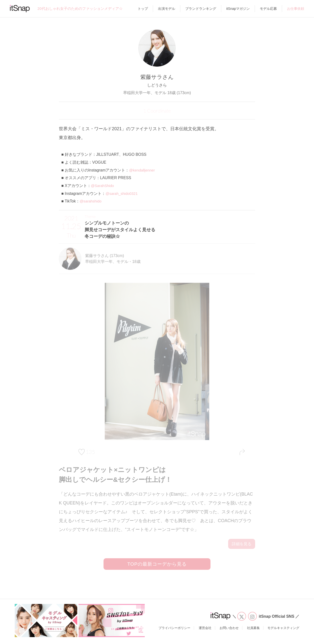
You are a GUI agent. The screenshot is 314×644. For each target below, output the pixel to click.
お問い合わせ (229, 630)
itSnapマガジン (238, 9)
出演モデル (167, 9)
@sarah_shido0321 (122, 193)
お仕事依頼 (296, 9)
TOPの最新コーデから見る (157, 565)
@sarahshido (91, 201)
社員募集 (253, 630)
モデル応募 (268, 9)
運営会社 (205, 630)
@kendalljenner (143, 170)
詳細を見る (242, 544)
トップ (143, 9)
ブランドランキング (201, 9)
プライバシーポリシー (174, 630)
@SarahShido (103, 186)
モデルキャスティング (283, 630)
